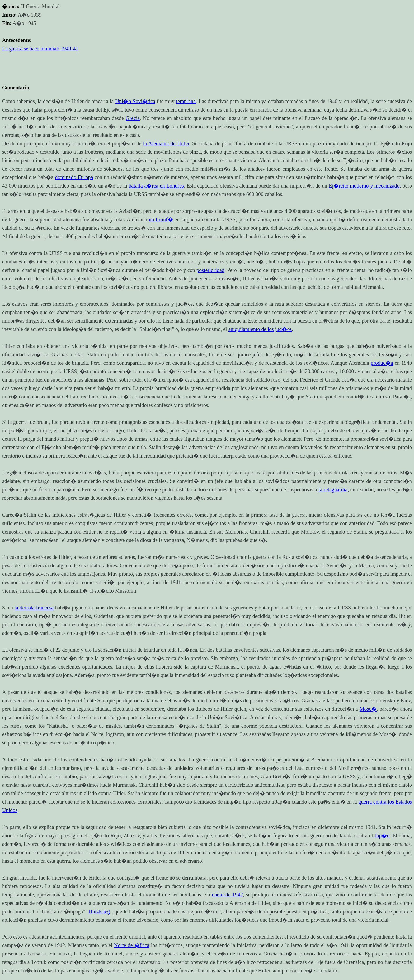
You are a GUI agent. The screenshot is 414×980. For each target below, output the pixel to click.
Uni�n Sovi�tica (135, 101)
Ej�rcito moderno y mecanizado (364, 186)
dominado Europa (74, 177)
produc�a (382, 363)
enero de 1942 (227, 895)
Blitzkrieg (99, 911)
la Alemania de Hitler (166, 143)
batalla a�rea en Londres (156, 186)
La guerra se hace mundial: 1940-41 (40, 49)
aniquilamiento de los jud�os (260, 329)
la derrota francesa (34, 608)
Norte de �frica (132, 945)
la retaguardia (333, 489)
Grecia (133, 118)
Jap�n (382, 835)
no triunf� (161, 219)
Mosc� (368, 709)
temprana (186, 101)
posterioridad (210, 270)
